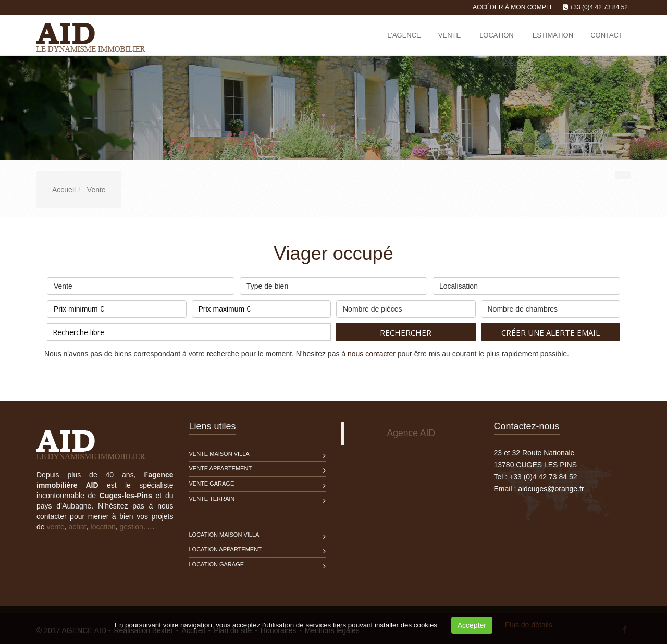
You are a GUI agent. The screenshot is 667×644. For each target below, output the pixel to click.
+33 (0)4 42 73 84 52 (599, 7)
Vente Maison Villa (219, 454)
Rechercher (406, 332)
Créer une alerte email (551, 332)
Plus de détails (529, 625)
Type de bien (333, 284)
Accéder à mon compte (513, 7)
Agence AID (411, 433)
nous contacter (372, 354)
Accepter (472, 625)
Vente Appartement (221, 468)
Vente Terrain (212, 499)
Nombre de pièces (406, 307)
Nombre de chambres (551, 307)
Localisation (526, 284)
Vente (449, 35)
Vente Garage (212, 484)
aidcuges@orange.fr (551, 489)
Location (497, 35)
